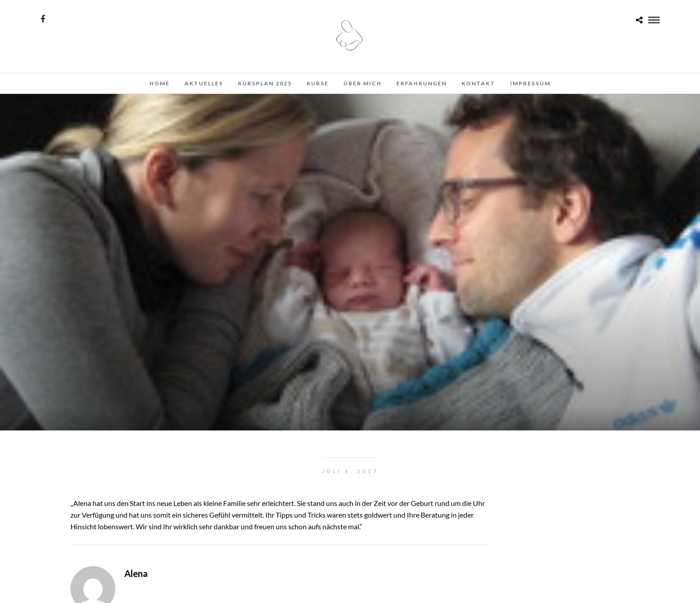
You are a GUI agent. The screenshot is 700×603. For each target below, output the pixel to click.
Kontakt (478, 83)
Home (160, 83)
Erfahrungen (422, 83)
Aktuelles (204, 83)
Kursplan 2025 (265, 83)
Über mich (363, 83)
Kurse (318, 83)
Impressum (530, 83)
